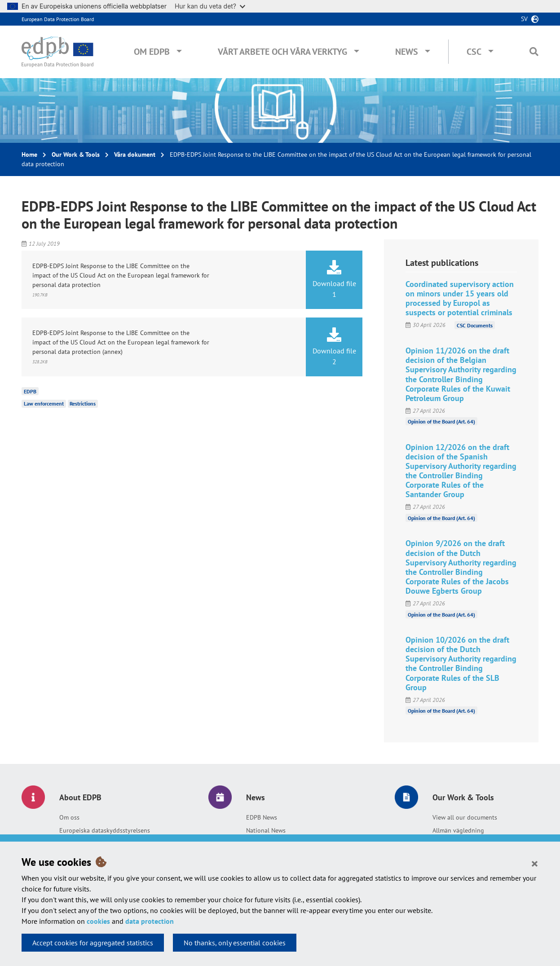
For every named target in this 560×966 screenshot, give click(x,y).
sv (524, 19)
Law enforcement (44, 404)
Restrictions (83, 404)
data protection (150, 921)
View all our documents (465, 817)
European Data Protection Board (58, 19)
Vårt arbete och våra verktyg (282, 52)
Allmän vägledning (458, 830)
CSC (474, 52)
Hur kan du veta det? (210, 6)
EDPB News (262, 817)
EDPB (30, 391)
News (407, 52)
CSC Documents (475, 325)
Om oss (69, 817)
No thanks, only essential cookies (235, 943)
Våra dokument (135, 154)
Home (29, 154)
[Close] (535, 863)
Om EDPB (152, 52)
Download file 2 (334, 347)
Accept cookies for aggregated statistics (93, 943)
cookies (98, 921)
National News (266, 830)
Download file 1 (334, 279)
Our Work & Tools (76, 154)
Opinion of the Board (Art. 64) (441, 421)
